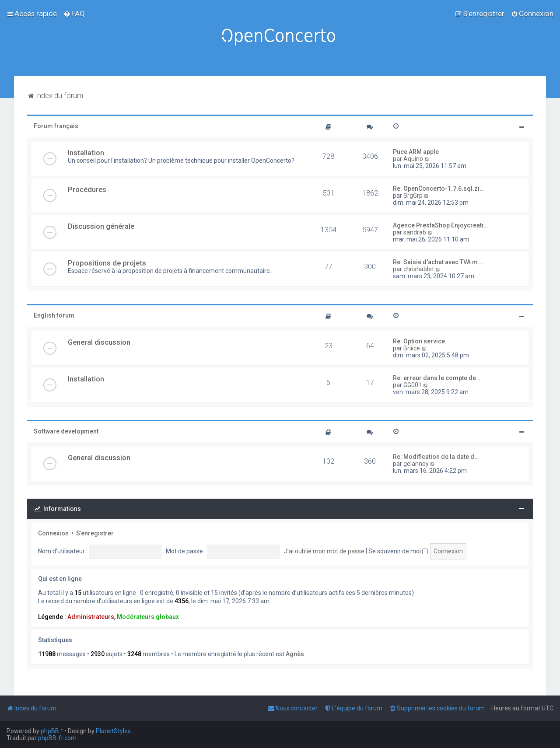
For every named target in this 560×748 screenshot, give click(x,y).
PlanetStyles (113, 731)
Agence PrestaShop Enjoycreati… (440, 225)
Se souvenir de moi (398, 551)
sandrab (415, 232)
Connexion (53, 533)
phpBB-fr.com (57, 738)
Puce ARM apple (416, 152)
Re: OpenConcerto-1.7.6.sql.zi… (438, 189)
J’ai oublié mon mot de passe (324, 551)
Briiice (412, 348)
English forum (54, 315)
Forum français (56, 126)
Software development (66, 431)
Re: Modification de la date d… (436, 457)
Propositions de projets (107, 263)
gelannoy (416, 464)
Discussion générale (101, 226)
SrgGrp (413, 196)
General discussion (99, 342)
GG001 (413, 385)
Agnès (295, 654)
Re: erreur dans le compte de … (437, 378)
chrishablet (419, 269)
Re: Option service (419, 341)
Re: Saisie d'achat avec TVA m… (437, 262)
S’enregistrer (95, 533)
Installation (86, 153)
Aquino (413, 159)
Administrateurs (91, 617)
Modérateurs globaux (148, 617)
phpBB (50, 731)
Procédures (87, 189)
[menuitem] (74, 14)
